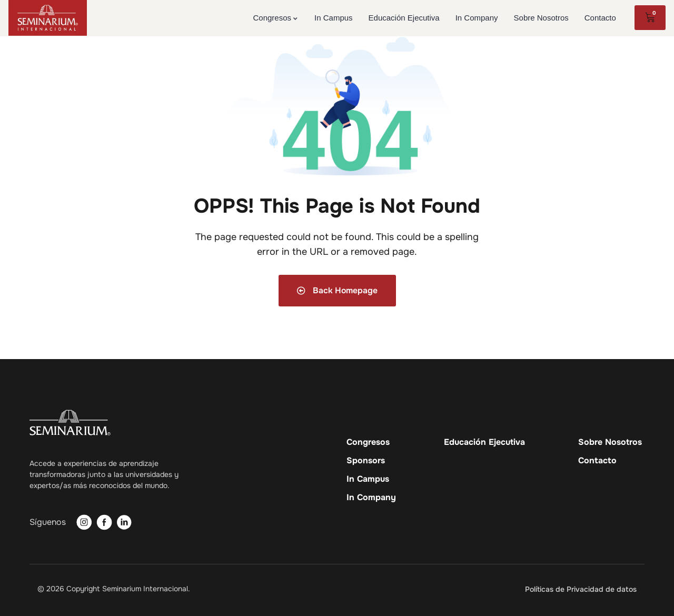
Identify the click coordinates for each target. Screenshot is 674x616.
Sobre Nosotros (610, 442)
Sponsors (366, 461)
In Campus (368, 479)
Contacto (597, 461)
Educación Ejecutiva (484, 442)
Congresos (368, 442)
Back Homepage (337, 290)
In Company (371, 498)
